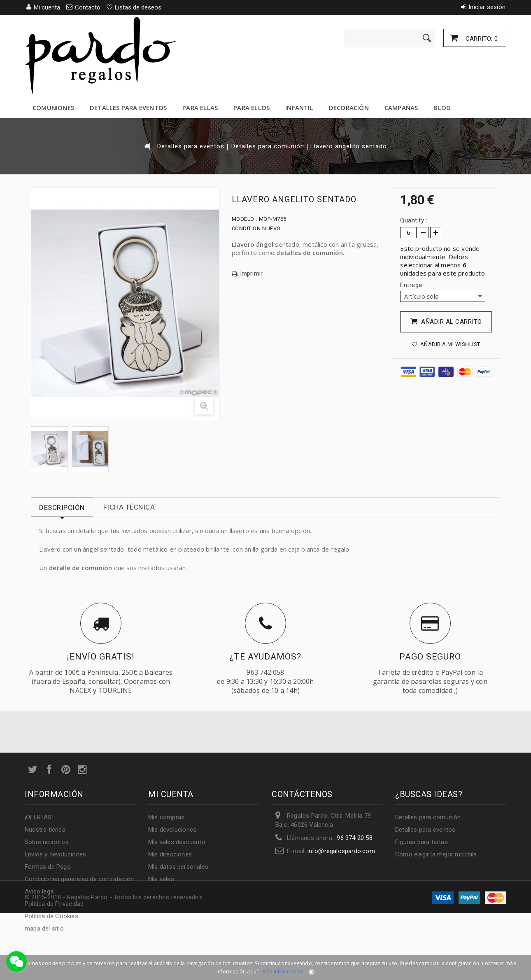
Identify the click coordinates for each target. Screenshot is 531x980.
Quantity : (414, 220)
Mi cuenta (171, 794)
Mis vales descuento (177, 842)
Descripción (62, 508)
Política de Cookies (51, 916)
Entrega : (414, 285)
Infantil (299, 108)
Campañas (401, 108)
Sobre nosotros (47, 842)
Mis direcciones (170, 854)
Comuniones (53, 108)
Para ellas (200, 108)
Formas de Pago (48, 867)
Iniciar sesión (487, 7)
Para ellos (252, 108)
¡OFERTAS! (39, 817)
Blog (442, 108)
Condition (246, 228)
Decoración (349, 108)
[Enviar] (427, 38)
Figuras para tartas (422, 842)
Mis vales (161, 879)
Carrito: (481, 39)
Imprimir (252, 274)
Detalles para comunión (268, 146)
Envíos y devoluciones (55, 854)
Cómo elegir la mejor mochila (436, 854)
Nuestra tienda (45, 830)
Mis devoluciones (172, 830)
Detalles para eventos (128, 108)
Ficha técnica (129, 507)
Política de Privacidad (54, 904)
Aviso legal (40, 891)
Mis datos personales (178, 867)
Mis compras (166, 817)
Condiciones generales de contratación (79, 879)
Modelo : (245, 219)
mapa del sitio (44, 929)
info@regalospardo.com (341, 851)
